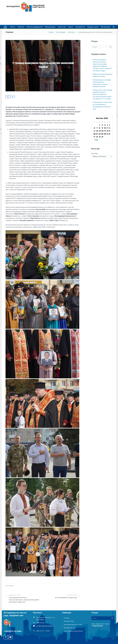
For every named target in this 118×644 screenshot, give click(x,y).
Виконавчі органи (70, 628)
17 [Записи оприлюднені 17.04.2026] (105, 131)
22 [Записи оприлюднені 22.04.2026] (100, 134)
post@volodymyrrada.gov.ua (45, 626)
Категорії (94, 153)
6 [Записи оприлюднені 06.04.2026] (94, 128)
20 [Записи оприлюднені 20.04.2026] (94, 134)
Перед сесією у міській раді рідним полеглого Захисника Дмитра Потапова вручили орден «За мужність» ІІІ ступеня (103, 94)
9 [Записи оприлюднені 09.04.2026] (102, 128)
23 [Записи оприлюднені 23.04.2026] (102, 134)
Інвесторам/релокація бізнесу (73, 631)
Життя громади (61, 32)
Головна (51, 32)
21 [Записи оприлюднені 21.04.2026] (97, 134)
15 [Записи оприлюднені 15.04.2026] (100, 131)
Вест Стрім (105, 624)
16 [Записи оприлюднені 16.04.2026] (102, 131)
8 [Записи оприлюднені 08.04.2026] (100, 128)
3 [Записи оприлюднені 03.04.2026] (105, 125)
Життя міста (72, 32)
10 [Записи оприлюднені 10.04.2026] (105, 128)
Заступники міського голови (73, 624)
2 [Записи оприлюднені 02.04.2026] (102, 125)
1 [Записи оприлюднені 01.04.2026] (100, 125)
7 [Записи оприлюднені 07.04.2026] (97, 128)
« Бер (96, 140)
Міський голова (69, 621)
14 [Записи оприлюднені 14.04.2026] (97, 131)
